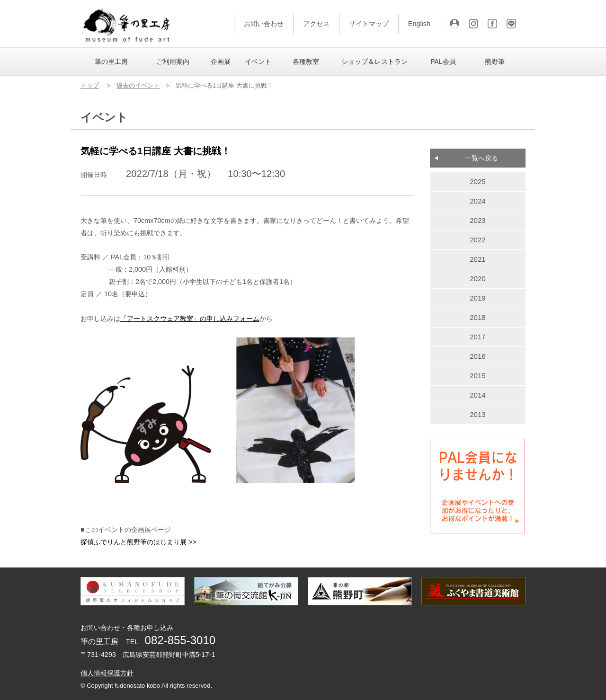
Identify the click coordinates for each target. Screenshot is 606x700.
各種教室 (306, 62)
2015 (478, 376)
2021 (478, 259)
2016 (478, 356)
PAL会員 (443, 62)
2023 (478, 220)
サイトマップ (369, 24)
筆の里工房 (111, 62)
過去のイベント (138, 85)
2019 (478, 298)
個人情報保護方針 (107, 673)
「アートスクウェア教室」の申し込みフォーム (190, 319)
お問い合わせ (264, 24)
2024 (478, 201)
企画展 (221, 62)
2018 (478, 317)
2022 (478, 240)
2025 (478, 182)
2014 (478, 395)
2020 (478, 279)
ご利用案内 (173, 62)
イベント (258, 62)
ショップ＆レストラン (374, 62)
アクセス (316, 24)
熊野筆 (495, 62)
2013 (478, 414)
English (419, 24)
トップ (90, 85)
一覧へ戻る (481, 158)
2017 (478, 337)
